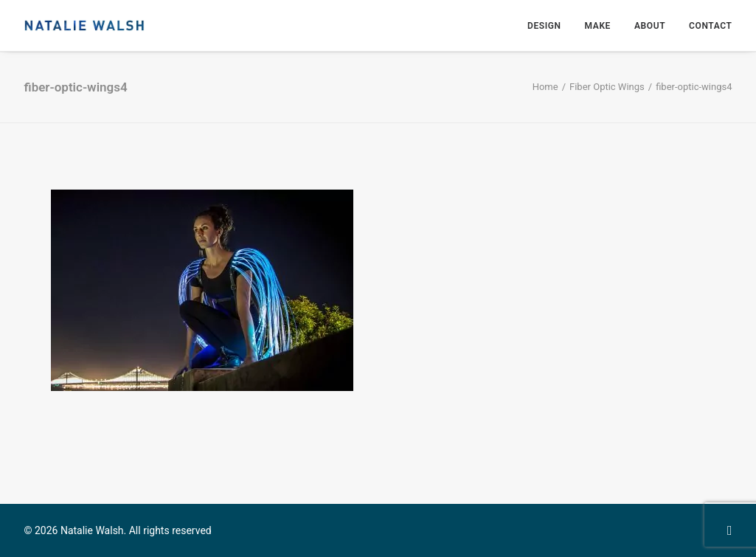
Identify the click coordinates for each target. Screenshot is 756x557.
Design (544, 26)
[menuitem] (549, 25)
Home (545, 87)
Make (598, 26)
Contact (710, 26)
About (650, 26)
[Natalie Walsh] (84, 25)
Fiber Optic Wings (607, 87)
